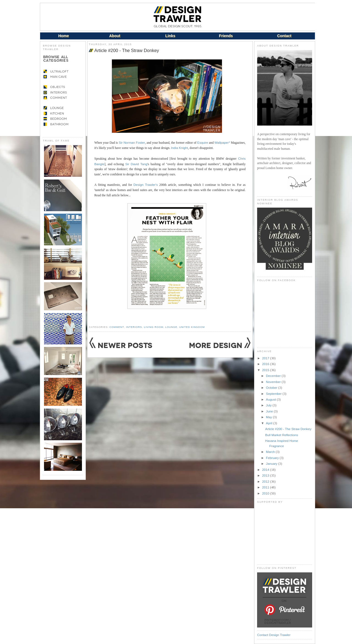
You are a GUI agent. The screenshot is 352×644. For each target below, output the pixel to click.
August (271, 399)
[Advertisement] (285, 534)
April (270, 423)
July (269, 405)
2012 (266, 481)
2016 (266, 364)
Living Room (154, 327)
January (272, 464)
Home (64, 36)
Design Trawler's (145, 185)
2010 (266, 493)
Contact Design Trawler (274, 635)
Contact (284, 36)
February (273, 458)
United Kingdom (192, 327)
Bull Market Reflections (282, 435)
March (271, 452)
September (274, 394)
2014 (266, 470)
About (115, 36)
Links (170, 36)
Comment (117, 327)
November (274, 382)
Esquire (203, 142)
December (274, 376)
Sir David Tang (136, 164)
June (270, 411)
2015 (266, 370)
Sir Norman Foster (132, 142)
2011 (266, 487)
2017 (266, 358)
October (272, 388)
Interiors (134, 327)
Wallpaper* (222, 142)
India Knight (180, 148)
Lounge (171, 327)
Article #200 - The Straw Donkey (127, 50)
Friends (226, 36)
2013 (266, 475)
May (269, 417)
